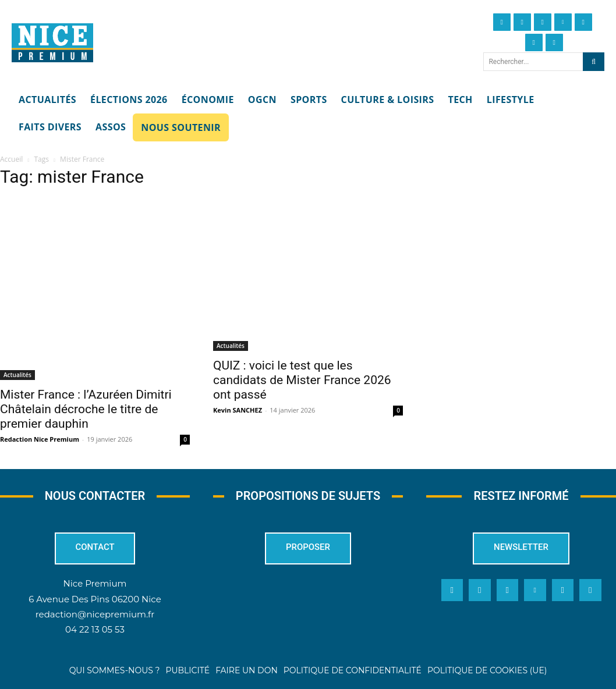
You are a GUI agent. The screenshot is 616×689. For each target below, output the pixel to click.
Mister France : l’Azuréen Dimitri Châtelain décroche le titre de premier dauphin (86, 409)
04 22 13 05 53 (95, 629)
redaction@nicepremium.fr (95, 614)
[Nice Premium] (52, 43)
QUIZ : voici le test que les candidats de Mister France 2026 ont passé (302, 380)
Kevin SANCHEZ (238, 410)
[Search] (594, 62)
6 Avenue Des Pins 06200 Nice (95, 599)
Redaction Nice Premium (40, 439)
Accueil (11, 159)
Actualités (17, 375)
